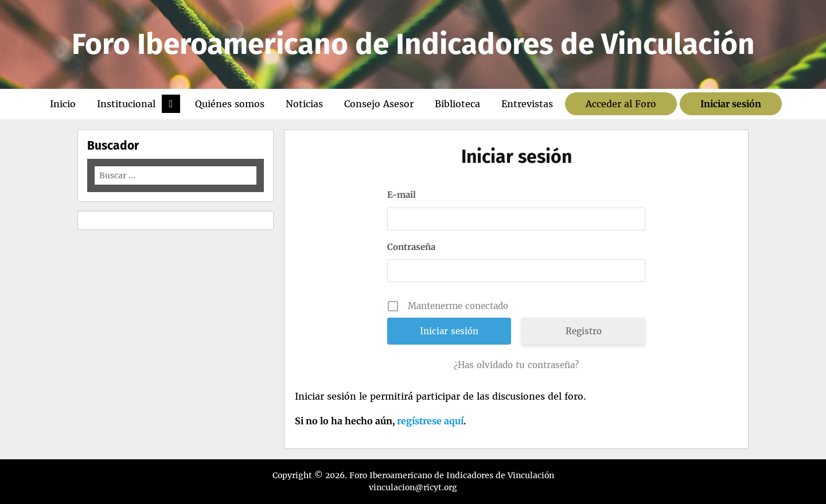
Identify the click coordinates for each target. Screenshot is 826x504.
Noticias (304, 104)
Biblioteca (457, 104)
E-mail (402, 195)
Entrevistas (527, 104)
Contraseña (411, 247)
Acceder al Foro (621, 104)
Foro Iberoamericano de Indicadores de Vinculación (413, 44)
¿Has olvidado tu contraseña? (516, 365)
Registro (584, 331)
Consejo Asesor (379, 104)
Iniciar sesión (731, 104)
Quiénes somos (230, 104)
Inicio (63, 104)
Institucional (126, 104)
